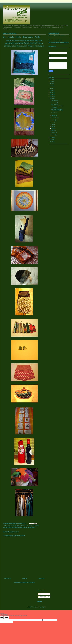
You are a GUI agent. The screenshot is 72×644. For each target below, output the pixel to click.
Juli (53, 122)
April (53, 128)
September (54, 118)
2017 (52, 97)
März (53, 131)
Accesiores (9, 526)
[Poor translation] (6, 618)
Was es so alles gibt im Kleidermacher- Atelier (57, 110)
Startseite (25, 579)
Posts (40, 594)
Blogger (43, 607)
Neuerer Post (7, 579)
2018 (52, 95)
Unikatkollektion (31, 527)
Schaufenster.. (55, 113)
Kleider (27, 526)
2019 (52, 92)
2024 (52, 82)
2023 (52, 84)
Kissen (23, 526)
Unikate (25, 527)
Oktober (54, 116)
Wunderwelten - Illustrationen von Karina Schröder (58, 106)
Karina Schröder (17, 526)
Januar (53, 135)
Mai (53, 126)
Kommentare (42, 597)
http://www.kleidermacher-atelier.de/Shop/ (59, 42)
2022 (52, 86)
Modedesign (36, 526)
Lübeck (31, 526)
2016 (52, 99)
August (53, 120)
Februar (54, 133)
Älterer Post (42, 579)
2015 (52, 138)
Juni (53, 124)
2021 (52, 88)
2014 (52, 140)
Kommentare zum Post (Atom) (27, 583)
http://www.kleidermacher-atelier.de (57, 36)
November (54, 103)
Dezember (54, 101)
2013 (52, 142)
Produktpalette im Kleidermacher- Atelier (13, 527)
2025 (52, 80)
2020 (52, 90)
